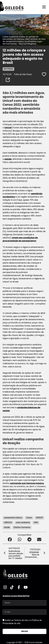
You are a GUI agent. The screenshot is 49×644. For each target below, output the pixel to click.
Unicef (8, 128)
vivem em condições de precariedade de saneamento (20, 239)
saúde (8, 159)
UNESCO (8, 522)
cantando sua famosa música (27, 483)
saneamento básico (13, 518)
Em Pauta (8, 69)
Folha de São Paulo (23, 74)
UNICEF (40, 518)
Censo (29, 518)
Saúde (7, 527)
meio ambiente (23, 522)
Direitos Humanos (22, 527)
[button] (10, 539)
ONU (36, 522)
